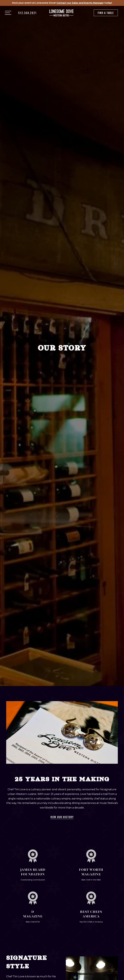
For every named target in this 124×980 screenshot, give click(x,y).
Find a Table (106, 13)
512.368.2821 (27, 13)
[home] (62, 13)
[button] (8, 13)
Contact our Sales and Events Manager (80, 3)
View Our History (62, 817)
